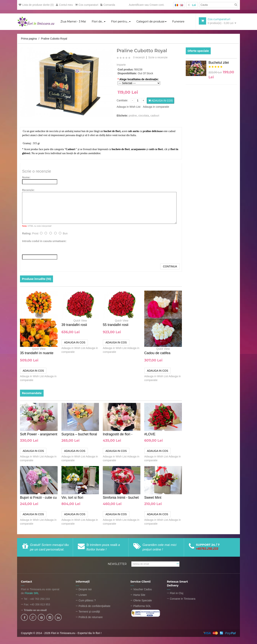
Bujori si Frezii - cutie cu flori (38, 498)
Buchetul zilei (219, 63)
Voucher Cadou (143, 590)
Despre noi (85, 590)
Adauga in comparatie (156, 107)
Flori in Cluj (177, 594)
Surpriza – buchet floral (79, 435)
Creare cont (157, 5)
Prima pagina (29, 39)
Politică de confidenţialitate (95, 606)
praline (133, 116)
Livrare (83, 595)
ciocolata (144, 116)
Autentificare (136, 5)
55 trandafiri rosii (116, 325)
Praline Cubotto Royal (54, 39)
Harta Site (139, 595)
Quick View (39, 349)
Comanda (108, 5)
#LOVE (150, 435)
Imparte (121, 65)
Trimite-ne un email (35, 611)
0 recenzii (139, 58)
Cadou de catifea (157, 353)
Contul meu (64, 5)
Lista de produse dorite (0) (36, 5)
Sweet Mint (153, 498)
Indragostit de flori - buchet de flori (118, 435)
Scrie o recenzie (158, 58)
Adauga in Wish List (128, 107)
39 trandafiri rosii (74, 325)
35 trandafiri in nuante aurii (37, 354)
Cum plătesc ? (87, 601)
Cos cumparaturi (87, 5)
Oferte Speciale (143, 601)
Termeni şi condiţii (89, 612)
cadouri (155, 116)
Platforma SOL (142, 606)
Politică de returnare (91, 618)
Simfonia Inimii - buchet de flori (121, 498)
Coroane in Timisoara (183, 599)
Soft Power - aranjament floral (39, 435)
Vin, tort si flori (72, 498)
